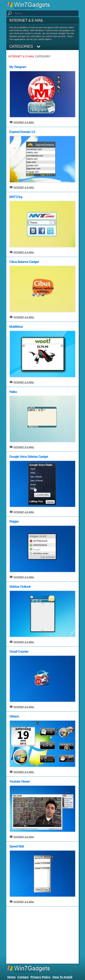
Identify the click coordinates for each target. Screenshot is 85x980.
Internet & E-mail (24, 122)
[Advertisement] (42, 936)
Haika (13, 392)
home (11, 977)
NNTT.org (16, 197)
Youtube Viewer (20, 781)
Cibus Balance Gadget (24, 262)
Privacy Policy (41, 977)
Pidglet (14, 522)
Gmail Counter (19, 652)
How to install (62, 977)
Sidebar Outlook (20, 587)
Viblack (14, 716)
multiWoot (16, 327)
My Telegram (18, 67)
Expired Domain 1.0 (22, 132)
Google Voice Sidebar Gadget (29, 457)
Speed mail (17, 846)
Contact (23, 977)
